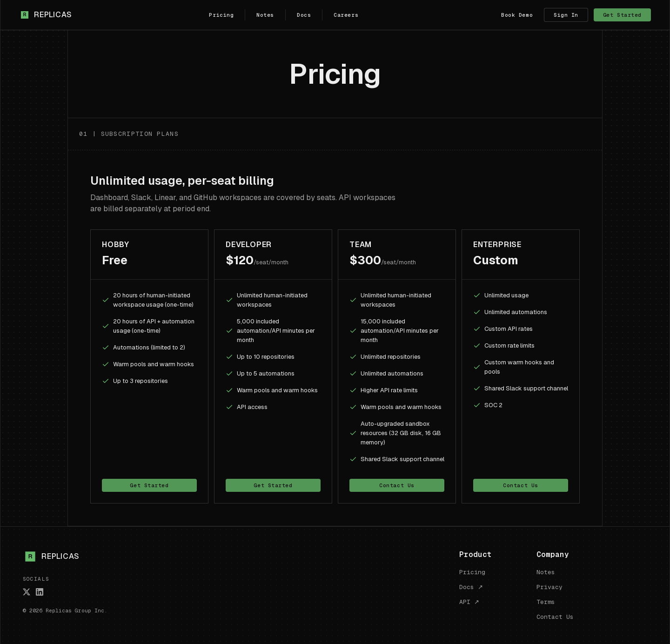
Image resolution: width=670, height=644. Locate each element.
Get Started (622, 15)
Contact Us (397, 485)
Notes (265, 15)
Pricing (221, 15)
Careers (346, 15)
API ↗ (469, 602)
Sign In (566, 15)
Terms (546, 602)
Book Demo (517, 15)
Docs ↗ (471, 587)
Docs (304, 15)
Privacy (549, 587)
